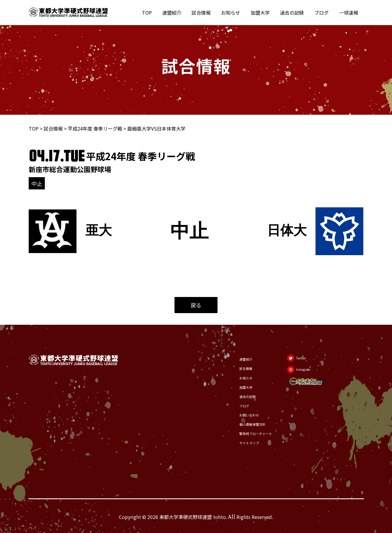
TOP (153, 13)
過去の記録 (294, 13)
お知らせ (234, 13)
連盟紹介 (177, 13)
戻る (196, 305)
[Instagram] (304, 372)
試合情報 (206, 13)
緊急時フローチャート (248, 433)
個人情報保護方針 (244, 424)
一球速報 (349, 13)
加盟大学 (263, 13)
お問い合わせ (239, 414)
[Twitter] (302, 357)
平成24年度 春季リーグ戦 (95, 128)
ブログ (323, 13)
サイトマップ (239, 443)
